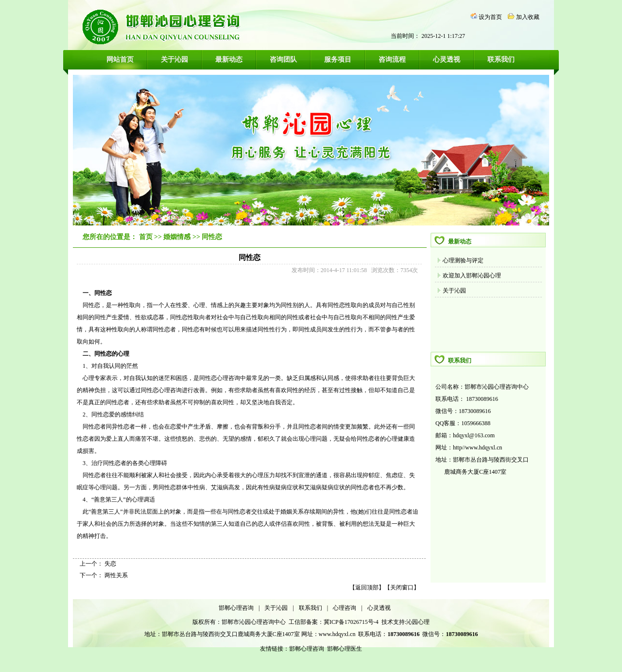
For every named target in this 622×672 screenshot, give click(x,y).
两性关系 (116, 575)
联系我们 (501, 60)
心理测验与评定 (463, 260)
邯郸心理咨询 (236, 608)
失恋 (110, 564)
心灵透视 (447, 60)
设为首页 (490, 17)
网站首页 (120, 60)
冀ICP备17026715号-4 (352, 622)
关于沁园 (174, 60)
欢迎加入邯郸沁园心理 (472, 276)
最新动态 (229, 60)
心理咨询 (345, 608)
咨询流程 (392, 60)
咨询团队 (283, 60)
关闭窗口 (402, 587)
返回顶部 (367, 587)
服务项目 (338, 60)
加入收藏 (528, 17)
